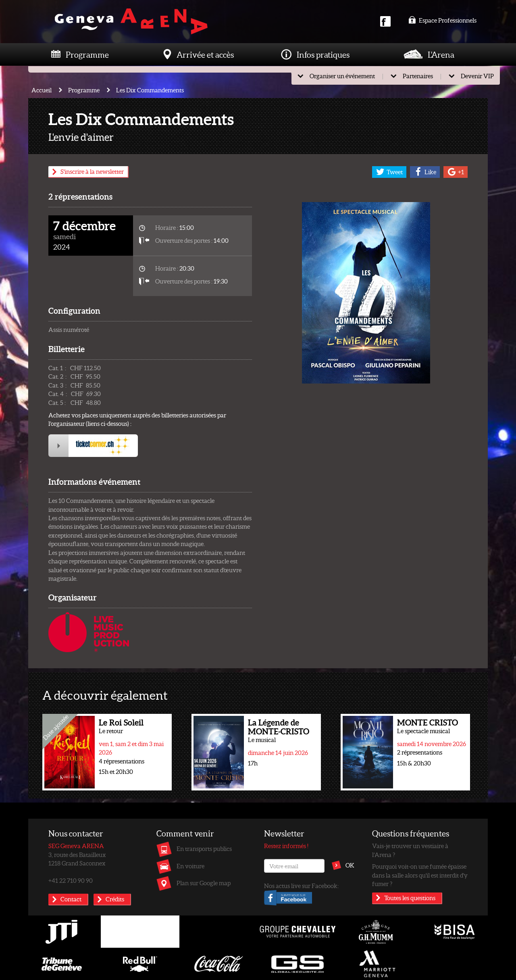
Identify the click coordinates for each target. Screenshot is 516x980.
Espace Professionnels (442, 20)
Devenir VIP (477, 76)
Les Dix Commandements (150, 90)
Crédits (115, 899)
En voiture (190, 866)
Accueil (42, 90)
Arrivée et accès (205, 54)
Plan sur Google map (204, 883)
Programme (87, 54)
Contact (71, 899)
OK (350, 865)
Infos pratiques (323, 54)
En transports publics (204, 849)
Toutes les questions (410, 898)
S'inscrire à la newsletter (92, 171)
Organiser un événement (342, 76)
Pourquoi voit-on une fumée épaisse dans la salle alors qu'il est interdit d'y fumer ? (420, 875)
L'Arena (441, 54)
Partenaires (418, 76)
